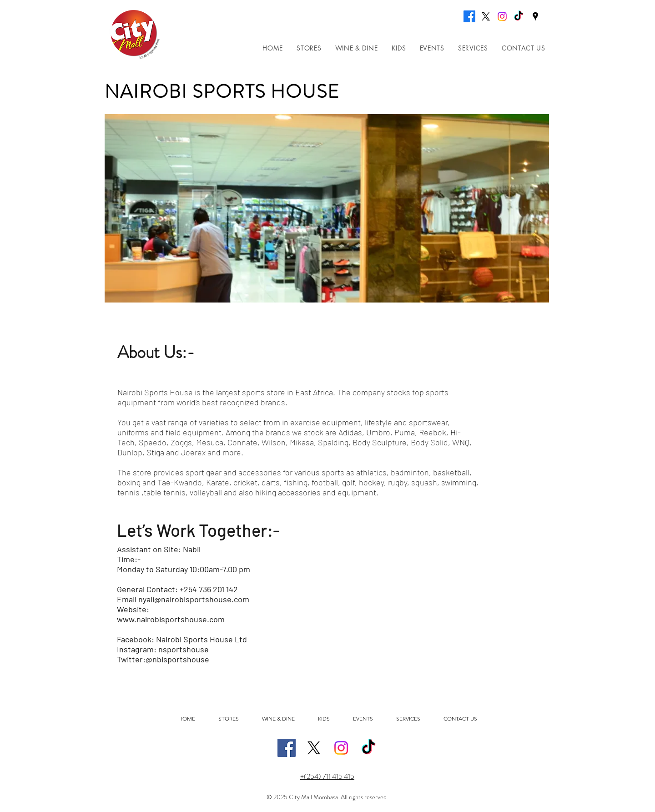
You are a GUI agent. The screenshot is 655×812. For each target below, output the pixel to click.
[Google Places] (535, 16)
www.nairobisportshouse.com (171, 619)
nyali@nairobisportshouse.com (194, 599)
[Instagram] (502, 16)
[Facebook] (469, 16)
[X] (486, 16)
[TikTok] (519, 16)
